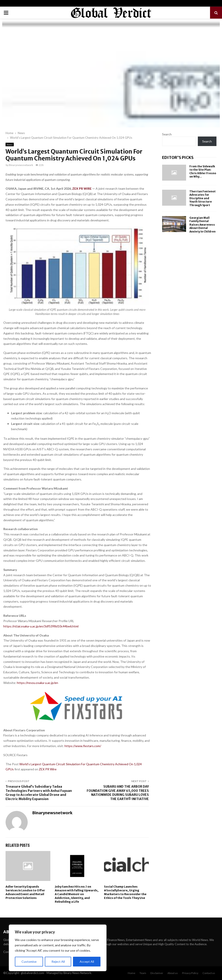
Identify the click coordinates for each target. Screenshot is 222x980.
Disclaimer (157, 973)
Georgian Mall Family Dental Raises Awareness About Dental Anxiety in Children (202, 225)
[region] (58, 948)
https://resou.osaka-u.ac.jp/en (37, 683)
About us (173, 973)
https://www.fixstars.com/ (83, 746)
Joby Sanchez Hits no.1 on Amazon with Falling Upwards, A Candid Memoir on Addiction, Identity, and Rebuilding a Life (77, 894)
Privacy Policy (190, 973)
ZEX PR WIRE (82, 188)
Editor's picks (178, 157)
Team (143, 973)
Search (167, 134)
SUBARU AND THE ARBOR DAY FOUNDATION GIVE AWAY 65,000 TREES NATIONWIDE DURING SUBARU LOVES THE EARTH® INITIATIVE (118, 793)
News (10, 144)
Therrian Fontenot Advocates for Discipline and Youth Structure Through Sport (202, 198)
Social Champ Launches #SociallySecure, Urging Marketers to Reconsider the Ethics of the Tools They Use (125, 892)
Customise (29, 961)
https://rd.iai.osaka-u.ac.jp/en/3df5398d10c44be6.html (41, 626)
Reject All (58, 961)
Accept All (87, 961)
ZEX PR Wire (48, 769)
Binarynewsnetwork (21, 165)
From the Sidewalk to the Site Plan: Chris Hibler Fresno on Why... (203, 172)
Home (132, 973)
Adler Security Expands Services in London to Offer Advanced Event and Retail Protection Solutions (25, 892)
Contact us (209, 973)
